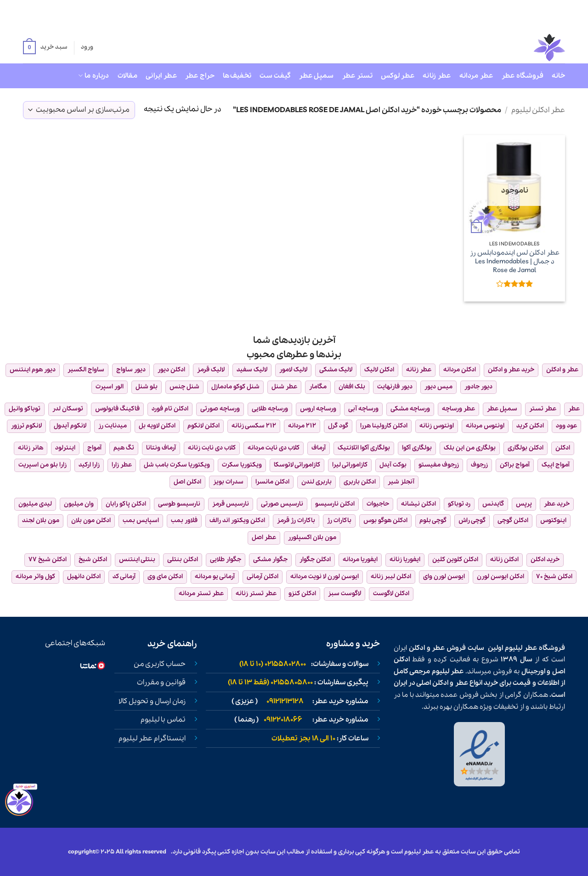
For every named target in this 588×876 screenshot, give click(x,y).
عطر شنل (284, 387)
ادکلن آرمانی (263, 577)
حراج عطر (200, 76)
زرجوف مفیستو (439, 465)
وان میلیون (79, 504)
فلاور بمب (184, 520)
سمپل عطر (316, 76)
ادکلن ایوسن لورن (500, 577)
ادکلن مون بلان (91, 520)
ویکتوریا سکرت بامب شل (177, 465)
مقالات (127, 76)
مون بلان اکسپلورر (312, 538)
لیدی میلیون (35, 504)
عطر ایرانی (161, 76)
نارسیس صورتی (282, 504)
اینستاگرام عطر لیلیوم (152, 739)
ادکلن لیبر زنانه (391, 577)
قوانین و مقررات (161, 683)
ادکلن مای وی (165, 577)
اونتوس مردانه (485, 426)
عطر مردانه (476, 76)
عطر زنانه (437, 76)
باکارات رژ (339, 520)
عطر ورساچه (458, 409)
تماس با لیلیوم (163, 720)
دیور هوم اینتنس (33, 370)
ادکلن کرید (530, 426)
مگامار (318, 387)
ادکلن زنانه (504, 560)
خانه (558, 76)
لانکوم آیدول (70, 426)
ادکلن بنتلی (183, 560)
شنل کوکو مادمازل (235, 387)
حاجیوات (378, 504)
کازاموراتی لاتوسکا (297, 465)
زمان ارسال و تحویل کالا (152, 701)
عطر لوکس (398, 76)
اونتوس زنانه (437, 426)
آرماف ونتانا (161, 448)
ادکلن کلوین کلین (455, 560)
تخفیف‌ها (237, 76)
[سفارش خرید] (79, 110)
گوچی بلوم (433, 520)
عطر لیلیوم (521, 648)
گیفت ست (275, 76)
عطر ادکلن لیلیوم (538, 110)
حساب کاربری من (160, 664)
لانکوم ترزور (26, 426)
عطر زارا (122, 465)
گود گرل (338, 426)
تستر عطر (357, 76)
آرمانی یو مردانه (215, 577)
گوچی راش (472, 520)
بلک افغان (352, 387)
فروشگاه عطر (523, 76)
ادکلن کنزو (302, 594)
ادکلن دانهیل (84, 577)
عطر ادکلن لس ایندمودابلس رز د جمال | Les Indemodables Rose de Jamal (515, 262)
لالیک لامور (293, 370)
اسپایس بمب (141, 520)
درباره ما (93, 76)
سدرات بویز (228, 482)
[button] (45, 48)
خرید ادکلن (545, 560)
